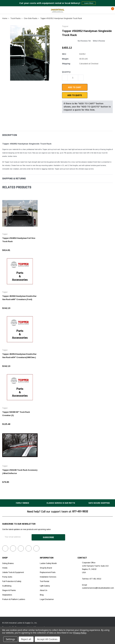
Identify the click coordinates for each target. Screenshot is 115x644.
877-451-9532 (80, 512)
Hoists (5, 567)
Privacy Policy (80, 633)
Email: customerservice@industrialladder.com (98, 586)
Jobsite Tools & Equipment (13, 572)
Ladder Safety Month (48, 563)
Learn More (89, 3)
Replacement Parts (48, 572)
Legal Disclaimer (47, 599)
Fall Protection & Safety (12, 581)
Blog (42, 594)
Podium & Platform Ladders (14, 599)
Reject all (26, 639)
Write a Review (99, 41)
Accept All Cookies (47, 639)
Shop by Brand (46, 567)
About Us (43, 590)
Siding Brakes (8, 563)
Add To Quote (75, 95)
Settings (10, 639)
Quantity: (66, 72)
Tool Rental (44, 581)
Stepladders (7, 594)
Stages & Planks (9, 590)
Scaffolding (7, 585)
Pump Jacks (7, 576)
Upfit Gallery (45, 585)
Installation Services (48, 576)
